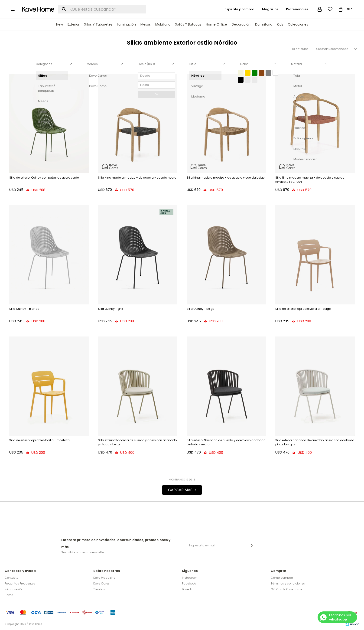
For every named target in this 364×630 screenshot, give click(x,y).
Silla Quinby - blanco (24, 309)
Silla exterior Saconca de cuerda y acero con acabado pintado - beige (137, 442)
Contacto (11, 578)
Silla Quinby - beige (200, 309)
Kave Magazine (104, 578)
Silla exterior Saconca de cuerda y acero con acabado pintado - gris (315, 442)
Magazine (270, 9)
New (60, 24)
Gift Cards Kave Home (286, 589)
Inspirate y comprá (239, 9)
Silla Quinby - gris (110, 309)
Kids (280, 24)
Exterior (73, 24)
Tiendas (99, 589)
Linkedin (188, 589)
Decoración (241, 24)
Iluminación (126, 24)
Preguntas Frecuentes (20, 583)
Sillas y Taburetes (98, 24)
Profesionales (297, 9)
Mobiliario (163, 24)
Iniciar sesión (14, 589)
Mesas (146, 24)
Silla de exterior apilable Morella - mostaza (39, 440)
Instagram (190, 578)
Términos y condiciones (288, 583)
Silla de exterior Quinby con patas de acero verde (44, 178)
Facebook (189, 583)
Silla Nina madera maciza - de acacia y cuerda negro (137, 178)
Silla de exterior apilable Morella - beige (303, 309)
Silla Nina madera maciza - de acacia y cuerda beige (226, 178)
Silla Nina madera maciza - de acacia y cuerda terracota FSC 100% (310, 180)
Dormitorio (264, 24)
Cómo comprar (282, 578)
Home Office (216, 24)
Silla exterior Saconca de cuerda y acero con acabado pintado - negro (226, 442)
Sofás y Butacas (188, 24)
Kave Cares (101, 583)
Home (9, 595)
